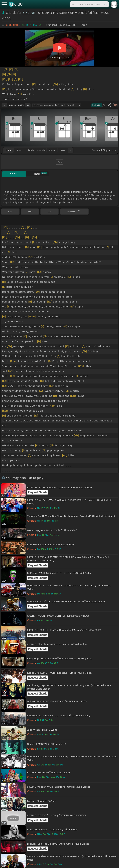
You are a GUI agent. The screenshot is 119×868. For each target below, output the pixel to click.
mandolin (41, 150)
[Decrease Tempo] (4, 105)
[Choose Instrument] (70, 150)
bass (63, 150)
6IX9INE (29, 13)
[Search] (106, 4)
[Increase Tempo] (28, 105)
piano (19, 150)
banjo (52, 150)
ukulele (30, 150)
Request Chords (37, 492)
